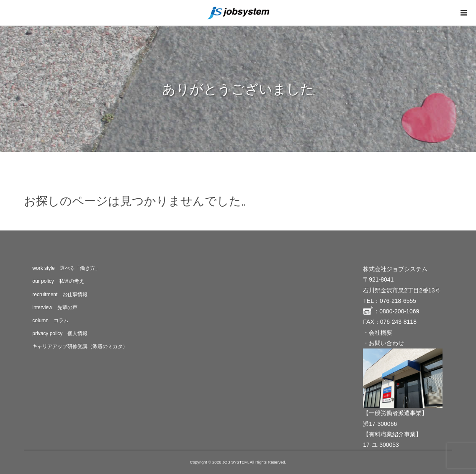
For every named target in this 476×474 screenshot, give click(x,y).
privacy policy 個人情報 (60, 333)
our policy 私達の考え (58, 281)
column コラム (50, 320)
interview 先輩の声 (55, 307)
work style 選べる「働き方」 (66, 268)
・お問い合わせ (383, 343)
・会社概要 (378, 333)
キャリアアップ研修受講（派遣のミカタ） (80, 346)
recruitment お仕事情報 (60, 295)
